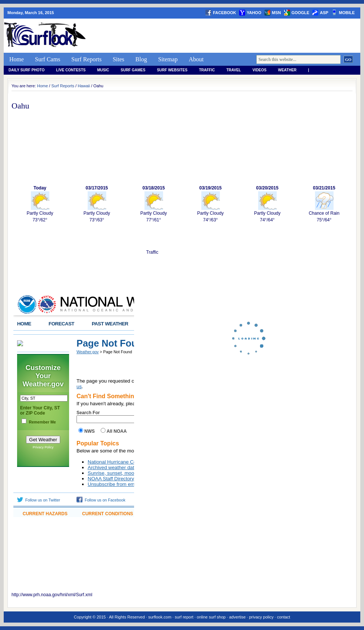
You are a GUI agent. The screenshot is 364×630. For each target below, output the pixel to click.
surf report (184, 617)
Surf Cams (48, 59)
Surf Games (133, 70)
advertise (238, 617)
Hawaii (84, 86)
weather (287, 70)
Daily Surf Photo (27, 70)
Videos (260, 70)
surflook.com (160, 617)
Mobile (347, 13)
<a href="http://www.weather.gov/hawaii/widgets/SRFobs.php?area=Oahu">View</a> (74, 405)
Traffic (207, 70)
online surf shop (211, 617)
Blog (141, 59)
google (300, 13)
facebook (224, 13)
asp (324, 13)
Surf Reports (86, 59)
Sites (118, 59)
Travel (233, 70)
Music (103, 70)
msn (276, 13)
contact (284, 617)
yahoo (254, 13)
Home (17, 59)
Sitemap (168, 59)
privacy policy (261, 617)
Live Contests (71, 70)
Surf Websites (172, 70)
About (196, 59)
